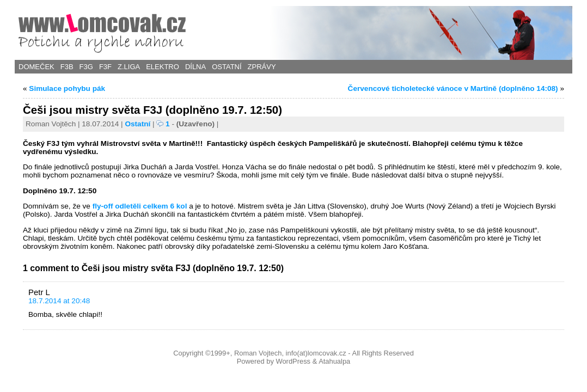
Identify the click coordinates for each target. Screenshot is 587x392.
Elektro (163, 67)
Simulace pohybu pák (67, 88)
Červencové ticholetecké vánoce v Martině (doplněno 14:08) (453, 88)
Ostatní (227, 67)
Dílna (195, 67)
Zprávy (262, 67)
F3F (105, 67)
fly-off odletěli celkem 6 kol (140, 206)
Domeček (36, 67)
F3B (67, 67)
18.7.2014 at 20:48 (59, 301)
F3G (86, 67)
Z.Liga (129, 67)
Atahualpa (334, 361)
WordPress (293, 361)
